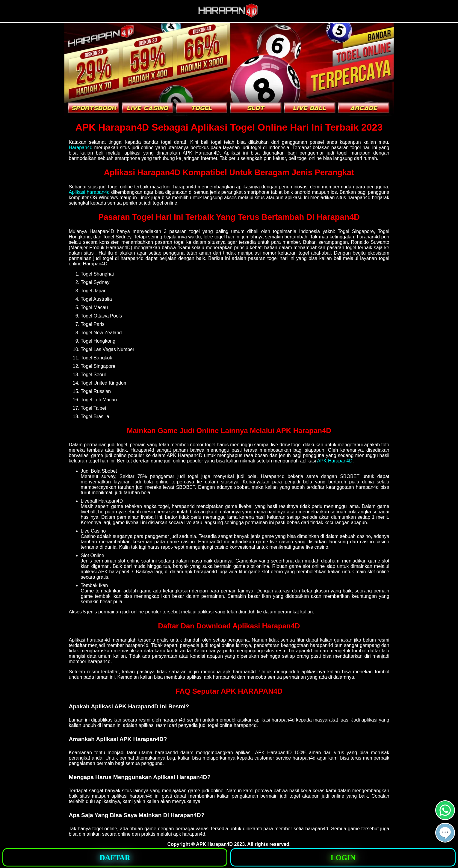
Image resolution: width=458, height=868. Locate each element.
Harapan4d (81, 148)
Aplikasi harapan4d (89, 192)
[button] (445, 833)
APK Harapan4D (335, 461)
